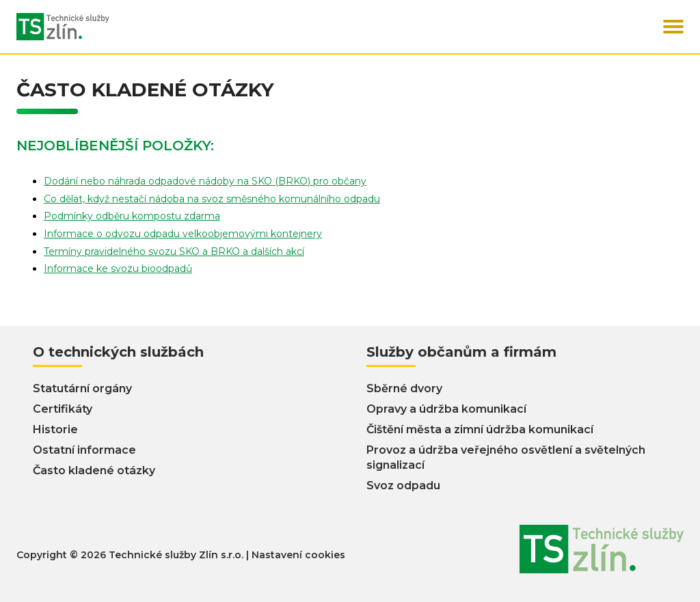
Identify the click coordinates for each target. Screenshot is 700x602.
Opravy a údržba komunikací (446, 409)
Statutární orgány (82, 388)
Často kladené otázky (94, 470)
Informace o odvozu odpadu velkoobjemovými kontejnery (183, 234)
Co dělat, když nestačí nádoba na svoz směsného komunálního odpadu (212, 199)
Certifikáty (63, 409)
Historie (55, 429)
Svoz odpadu (403, 485)
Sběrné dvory (404, 388)
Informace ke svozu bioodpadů (118, 269)
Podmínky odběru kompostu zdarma (132, 216)
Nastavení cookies (298, 555)
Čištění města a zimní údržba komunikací (480, 429)
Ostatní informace (84, 450)
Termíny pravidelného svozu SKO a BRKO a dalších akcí (174, 251)
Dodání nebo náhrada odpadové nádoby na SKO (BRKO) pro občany (205, 181)
